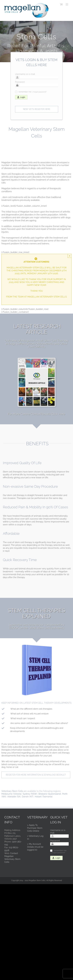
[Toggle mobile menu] (67, 4)
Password (20, 82)
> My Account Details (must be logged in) (35, 847)
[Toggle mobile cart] (61, 4)
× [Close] (70, 256)
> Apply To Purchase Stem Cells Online (35, 828)
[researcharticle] (37, 360)
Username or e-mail (25, 74)
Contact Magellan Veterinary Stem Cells (12, 858)
